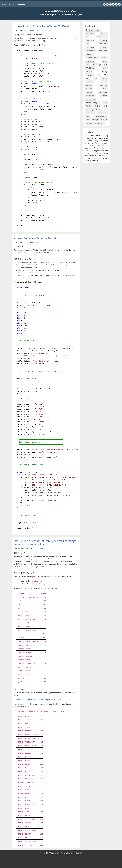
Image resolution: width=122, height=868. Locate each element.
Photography (91, 96)
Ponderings (90, 99)
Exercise (104, 58)
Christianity (90, 47)
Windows (89, 123)
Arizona (104, 33)
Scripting (89, 109)
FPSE (88, 65)
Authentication (102, 37)
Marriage (89, 85)
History (104, 71)
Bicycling (104, 40)
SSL (106, 109)
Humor (89, 75)
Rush (105, 106)
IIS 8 (95, 78)
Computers (103, 51)
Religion (89, 106)
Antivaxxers (90, 33)
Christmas (104, 47)
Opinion (89, 92)
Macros (105, 82)
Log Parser (90, 82)
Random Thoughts (93, 102)
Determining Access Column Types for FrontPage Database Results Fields (45, 542)
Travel (88, 116)
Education (89, 54)
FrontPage (41, 548)
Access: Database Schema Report (35, 238)
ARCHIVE (13, 4)
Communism (91, 51)
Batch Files (90, 40)
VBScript (95, 120)
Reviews (98, 106)
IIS (99, 75)
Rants (105, 102)
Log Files (104, 78)
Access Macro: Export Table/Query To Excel (41, 26)
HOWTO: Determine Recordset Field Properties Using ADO (39, 700)
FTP (106, 65)
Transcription (103, 113)
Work (97, 123)
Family (105, 61)
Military (89, 89)
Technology (90, 113)
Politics (104, 96)
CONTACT (22, 4)
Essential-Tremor (92, 58)
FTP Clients (90, 68)
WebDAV (104, 120)
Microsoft (104, 85)
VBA (87, 120)
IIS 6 (106, 75)
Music (105, 89)
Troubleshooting (101, 116)
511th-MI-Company (93, 30)
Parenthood (103, 92)
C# (87, 44)
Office (38, 30)
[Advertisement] (61, 861)
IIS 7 (87, 78)
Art (87, 37)
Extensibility (90, 61)
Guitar (105, 68)
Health (89, 71)
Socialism (99, 109)
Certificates (103, 44)
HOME (5, 4)
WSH (103, 123)
